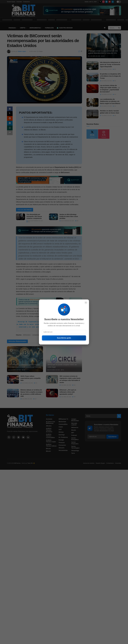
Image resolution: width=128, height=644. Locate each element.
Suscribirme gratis (64, 338)
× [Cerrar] (86, 303)
